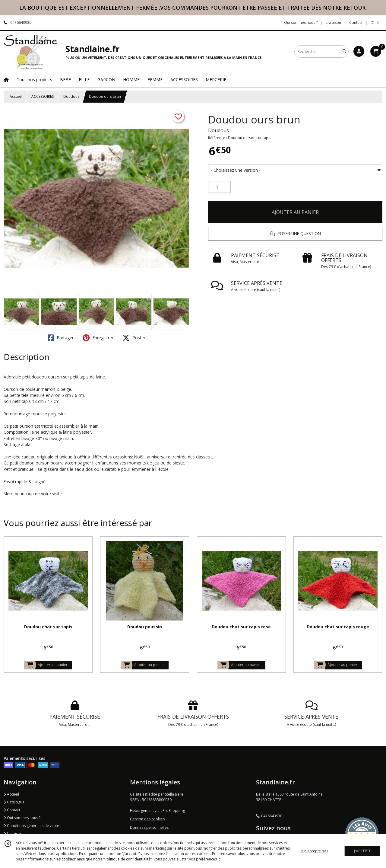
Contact (356, 22)
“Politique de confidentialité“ (128, 859)
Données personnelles (149, 827)
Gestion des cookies (147, 819)
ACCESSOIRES (43, 96)
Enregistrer (98, 338)
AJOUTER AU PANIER (295, 212)
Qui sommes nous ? (22, 818)
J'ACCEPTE (362, 851)
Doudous (71, 96)
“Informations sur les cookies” (51, 859)
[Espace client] (359, 51)
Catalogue (14, 802)
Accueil (16, 96)
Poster (134, 338)
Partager (61, 338)
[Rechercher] (344, 51)
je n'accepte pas (314, 851)
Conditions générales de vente (31, 826)
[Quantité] (219, 187)
